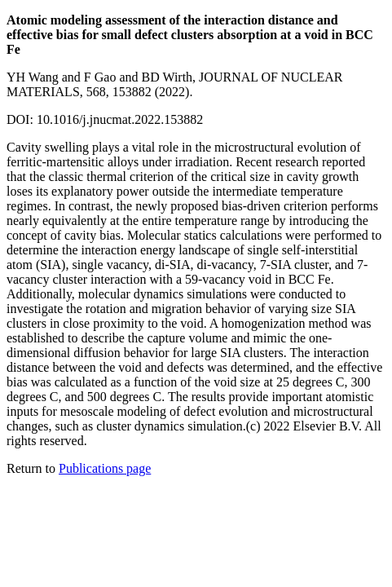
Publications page (105, 468)
